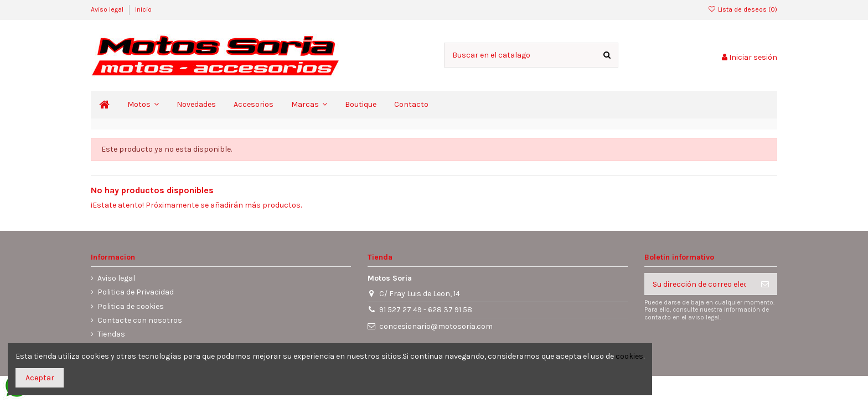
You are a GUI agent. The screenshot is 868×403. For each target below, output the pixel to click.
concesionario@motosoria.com (436, 326)
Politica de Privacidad (136, 292)
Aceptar (40, 378)
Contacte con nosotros (140, 320)
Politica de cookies (131, 306)
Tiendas (111, 334)
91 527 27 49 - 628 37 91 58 (426, 310)
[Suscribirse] (765, 284)
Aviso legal (108, 9)
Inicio (143, 9)
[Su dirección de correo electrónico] (699, 284)
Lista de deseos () (743, 9)
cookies (629, 356)
